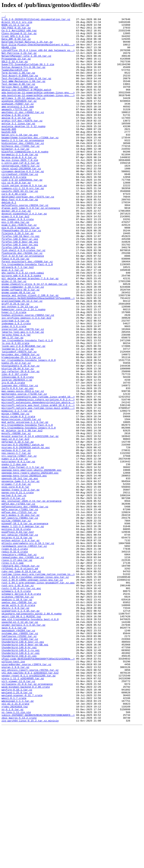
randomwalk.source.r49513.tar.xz (24, 652)
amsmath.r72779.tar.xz (17, 128)
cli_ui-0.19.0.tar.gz (16, 216)
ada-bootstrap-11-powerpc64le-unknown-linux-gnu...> (38, 108)
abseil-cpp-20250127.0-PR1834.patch (26, 105)
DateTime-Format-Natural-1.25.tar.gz (27, 47)
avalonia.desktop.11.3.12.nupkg (23, 149)
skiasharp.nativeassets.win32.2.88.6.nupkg (31, 734)
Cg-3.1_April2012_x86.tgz (19, 34)
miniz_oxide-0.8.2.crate (18, 497)
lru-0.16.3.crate (13, 456)
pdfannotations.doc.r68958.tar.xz (25, 605)
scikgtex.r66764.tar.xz (18, 713)
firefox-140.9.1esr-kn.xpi (20, 291)
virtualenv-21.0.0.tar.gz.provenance (27, 818)
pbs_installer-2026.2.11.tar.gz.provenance (31, 598)
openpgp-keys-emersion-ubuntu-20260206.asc (31, 561)
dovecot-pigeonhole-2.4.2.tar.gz (24, 254)
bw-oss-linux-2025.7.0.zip (20, 189)
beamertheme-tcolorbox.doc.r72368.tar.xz (30, 162)
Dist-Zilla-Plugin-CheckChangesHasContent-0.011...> (38, 51)
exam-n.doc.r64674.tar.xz (19, 267)
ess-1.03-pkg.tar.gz (15, 264)
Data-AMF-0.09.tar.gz (16, 44)
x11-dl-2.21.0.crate (15, 842)
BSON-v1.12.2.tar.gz (15, 27)
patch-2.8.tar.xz (13, 595)
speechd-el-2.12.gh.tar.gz (20, 744)
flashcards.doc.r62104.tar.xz (22, 301)
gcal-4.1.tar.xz (12, 321)
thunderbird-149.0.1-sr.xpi (21, 781)
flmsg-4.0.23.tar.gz (15, 308)
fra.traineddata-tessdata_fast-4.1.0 (27, 314)
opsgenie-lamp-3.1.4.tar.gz (21, 575)
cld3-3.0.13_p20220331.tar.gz (22, 213)
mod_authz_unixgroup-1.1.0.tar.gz (25, 504)
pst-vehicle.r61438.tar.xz (20, 639)
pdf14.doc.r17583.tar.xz (18, 602)
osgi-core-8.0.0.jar (15, 581)
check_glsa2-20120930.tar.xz (21, 199)
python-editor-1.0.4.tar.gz (21, 646)
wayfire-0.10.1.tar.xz (17, 825)
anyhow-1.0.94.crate (15, 135)
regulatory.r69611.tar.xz (19, 663)
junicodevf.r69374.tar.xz (19, 419)
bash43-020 (9, 155)
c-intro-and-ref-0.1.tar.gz (21, 193)
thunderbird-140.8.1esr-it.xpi (23, 767)
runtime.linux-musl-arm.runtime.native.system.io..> (38, 686)
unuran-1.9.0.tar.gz (15, 798)
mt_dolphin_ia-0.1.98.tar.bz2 (22, 514)
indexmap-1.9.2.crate (16, 385)
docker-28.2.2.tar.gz (16, 250)
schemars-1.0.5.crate (16, 706)
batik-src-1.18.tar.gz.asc (20, 159)
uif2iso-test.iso (13, 791)
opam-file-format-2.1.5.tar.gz (23, 558)
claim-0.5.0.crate (14, 210)
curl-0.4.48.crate (14, 230)
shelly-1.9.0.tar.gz (15, 727)
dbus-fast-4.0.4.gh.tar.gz (20, 237)
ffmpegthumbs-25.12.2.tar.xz (21, 274)
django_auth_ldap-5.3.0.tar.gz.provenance (31, 247)
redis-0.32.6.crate (15, 659)
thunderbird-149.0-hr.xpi (19, 774)
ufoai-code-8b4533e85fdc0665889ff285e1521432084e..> (38, 788)
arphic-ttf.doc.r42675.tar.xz (22, 142)
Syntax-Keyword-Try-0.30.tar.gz (23, 78)
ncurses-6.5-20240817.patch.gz (23, 531)
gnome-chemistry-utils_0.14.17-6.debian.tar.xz (34, 338)
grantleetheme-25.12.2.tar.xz (22, 358)
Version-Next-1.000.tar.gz (20, 101)
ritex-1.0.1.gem (12, 673)
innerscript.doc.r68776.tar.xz (23, 392)
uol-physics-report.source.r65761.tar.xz (30, 801)
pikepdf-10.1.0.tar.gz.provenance (25, 625)
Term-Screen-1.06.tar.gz (18, 85)
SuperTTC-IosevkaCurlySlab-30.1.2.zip (28, 74)
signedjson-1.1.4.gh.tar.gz (21, 730)
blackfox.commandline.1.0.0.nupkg (25, 179)
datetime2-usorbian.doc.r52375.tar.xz (28, 233)
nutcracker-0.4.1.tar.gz (18, 551)
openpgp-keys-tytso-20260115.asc (24, 568)
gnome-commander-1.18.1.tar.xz (23, 341)
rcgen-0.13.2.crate (15, 656)
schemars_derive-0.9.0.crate (21, 710)
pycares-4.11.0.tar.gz (17, 642)
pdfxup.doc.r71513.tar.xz (19, 612)
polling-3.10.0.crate (16, 632)
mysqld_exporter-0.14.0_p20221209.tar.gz (30, 521)
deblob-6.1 (9, 240)
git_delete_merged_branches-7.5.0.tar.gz (30, 331)
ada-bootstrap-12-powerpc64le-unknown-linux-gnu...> (38, 112)
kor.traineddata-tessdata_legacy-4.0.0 (29, 429)
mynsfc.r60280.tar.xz (16, 517)
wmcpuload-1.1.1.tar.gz (18, 838)
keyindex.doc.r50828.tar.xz (21, 423)
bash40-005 (9, 152)
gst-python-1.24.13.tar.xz (20, 365)
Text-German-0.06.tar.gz (18, 98)
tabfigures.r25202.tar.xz (19, 761)
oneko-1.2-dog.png (14, 554)
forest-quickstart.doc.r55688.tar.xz (27, 311)
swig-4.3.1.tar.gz (14, 750)
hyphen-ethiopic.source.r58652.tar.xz (28, 375)
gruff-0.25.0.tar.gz (15, 362)
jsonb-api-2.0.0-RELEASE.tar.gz (23, 412)
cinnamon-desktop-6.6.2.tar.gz (23, 203)
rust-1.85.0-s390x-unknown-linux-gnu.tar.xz (32, 693)
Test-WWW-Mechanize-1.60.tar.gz (23, 95)
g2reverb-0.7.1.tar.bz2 (18, 318)
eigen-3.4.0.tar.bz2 (15, 257)
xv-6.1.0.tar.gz (12, 848)
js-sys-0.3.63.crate (15, 409)
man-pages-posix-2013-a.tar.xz (23, 466)
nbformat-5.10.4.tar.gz (18, 527)
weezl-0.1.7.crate (14, 835)
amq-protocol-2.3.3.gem (18, 125)
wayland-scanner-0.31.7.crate (22, 832)
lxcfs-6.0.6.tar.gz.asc (18, 463)
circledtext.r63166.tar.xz (20, 206)
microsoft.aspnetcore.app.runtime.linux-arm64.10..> (38, 473)
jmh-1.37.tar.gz (12, 402)
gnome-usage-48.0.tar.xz (18, 348)
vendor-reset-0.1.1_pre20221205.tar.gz (29, 808)
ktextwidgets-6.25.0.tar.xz (21, 436)
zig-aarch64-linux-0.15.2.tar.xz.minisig (30, 862)
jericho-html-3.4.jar (16, 399)
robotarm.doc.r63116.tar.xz (21, 676)
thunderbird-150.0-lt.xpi (19, 784)
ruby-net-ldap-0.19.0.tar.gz (21, 683)
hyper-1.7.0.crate (14, 372)
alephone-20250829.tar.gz (19, 118)
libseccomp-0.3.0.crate (18, 450)
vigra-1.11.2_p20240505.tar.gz (23, 811)
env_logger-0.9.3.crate (18, 260)
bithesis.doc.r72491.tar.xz (21, 172)
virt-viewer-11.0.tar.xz (18, 815)
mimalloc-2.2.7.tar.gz (17, 490)
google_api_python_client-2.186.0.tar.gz (30, 352)
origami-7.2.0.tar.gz (16, 578)
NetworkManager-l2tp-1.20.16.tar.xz (26, 64)
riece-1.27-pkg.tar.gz (17, 669)
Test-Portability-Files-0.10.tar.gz (26, 91)
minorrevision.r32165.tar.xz (21, 500)
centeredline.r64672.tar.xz (21, 196)
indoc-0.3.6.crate (14, 389)
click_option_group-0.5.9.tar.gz (24, 220)
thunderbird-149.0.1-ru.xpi (21, 777)
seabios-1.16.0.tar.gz (17, 717)
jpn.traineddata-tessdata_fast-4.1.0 (27, 406)
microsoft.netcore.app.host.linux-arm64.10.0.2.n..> (38, 483)
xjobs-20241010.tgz (15, 845)
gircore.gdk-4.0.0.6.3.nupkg (21, 328)
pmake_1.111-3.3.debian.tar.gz (23, 629)
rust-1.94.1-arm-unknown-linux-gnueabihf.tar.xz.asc (38, 696)
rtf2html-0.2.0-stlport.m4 (20, 679)
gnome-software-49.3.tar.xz (21, 345)
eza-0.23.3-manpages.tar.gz (21, 270)
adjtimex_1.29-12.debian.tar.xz (23, 115)
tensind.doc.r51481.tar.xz (20, 764)
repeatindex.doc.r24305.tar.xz (23, 666)
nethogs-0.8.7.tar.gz (16, 537)
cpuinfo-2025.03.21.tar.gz (20, 226)
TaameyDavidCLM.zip (15, 81)
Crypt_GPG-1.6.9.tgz (15, 41)
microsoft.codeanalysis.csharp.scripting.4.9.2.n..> (38, 477)
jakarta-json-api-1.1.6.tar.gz (23, 396)
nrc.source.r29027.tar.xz (19, 544)
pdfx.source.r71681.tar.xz (20, 608)
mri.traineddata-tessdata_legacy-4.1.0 (29, 510)
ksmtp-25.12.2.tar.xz (16, 433)
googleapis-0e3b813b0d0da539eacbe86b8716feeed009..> (38, 355)
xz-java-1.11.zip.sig (16, 852)
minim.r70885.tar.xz (15, 494)
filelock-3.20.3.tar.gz (18, 277)
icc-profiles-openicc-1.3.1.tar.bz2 (26, 379)
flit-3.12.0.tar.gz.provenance (23, 304)
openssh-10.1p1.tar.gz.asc (20, 571)
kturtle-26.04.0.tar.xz (18, 439)
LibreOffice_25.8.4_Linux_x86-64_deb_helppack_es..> (38, 57)
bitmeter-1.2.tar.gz (15, 176)
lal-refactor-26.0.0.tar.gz (21, 443)
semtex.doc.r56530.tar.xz (19, 720)
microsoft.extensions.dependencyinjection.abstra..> (38, 480)
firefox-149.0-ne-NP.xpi (18, 294)
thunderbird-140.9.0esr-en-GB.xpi (25, 771)
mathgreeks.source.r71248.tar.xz (24, 470)
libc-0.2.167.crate (15, 446)
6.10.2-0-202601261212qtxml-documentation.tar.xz (36, 20)
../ (4, 17)
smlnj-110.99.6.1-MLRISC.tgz (21, 737)
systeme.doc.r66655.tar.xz (20, 757)
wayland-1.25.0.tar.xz (17, 828)
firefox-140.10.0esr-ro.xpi (21, 281)
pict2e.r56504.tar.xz (16, 622)
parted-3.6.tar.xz (14, 592)
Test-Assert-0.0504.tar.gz (20, 88)
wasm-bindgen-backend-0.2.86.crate (26, 821)
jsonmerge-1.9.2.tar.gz (18, 416)
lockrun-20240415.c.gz (17, 453)
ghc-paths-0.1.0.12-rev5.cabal (23, 325)
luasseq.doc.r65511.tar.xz (20, 460)
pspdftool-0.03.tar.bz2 (18, 636)
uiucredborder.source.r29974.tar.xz (26, 794)
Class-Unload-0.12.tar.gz (19, 37)
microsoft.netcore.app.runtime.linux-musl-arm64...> (38, 487)
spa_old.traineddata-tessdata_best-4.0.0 (30, 740)
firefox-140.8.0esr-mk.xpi (20, 287)
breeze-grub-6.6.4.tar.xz (19, 186)
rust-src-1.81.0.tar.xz (18, 700)
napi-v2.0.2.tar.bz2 (15, 524)
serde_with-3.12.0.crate (18, 723)
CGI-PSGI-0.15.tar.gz (16, 30)
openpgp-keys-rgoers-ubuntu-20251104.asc (30, 565)
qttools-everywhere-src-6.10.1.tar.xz (28, 649)
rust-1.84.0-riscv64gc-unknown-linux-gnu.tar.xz (35, 690)
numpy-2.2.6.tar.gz (15, 548)
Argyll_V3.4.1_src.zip (17, 24)
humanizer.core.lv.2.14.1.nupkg (23, 368)
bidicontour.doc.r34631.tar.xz (23, 169)
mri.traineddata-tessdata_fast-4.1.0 (27, 507)
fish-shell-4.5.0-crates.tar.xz (23, 297)
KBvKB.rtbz (9, 54)
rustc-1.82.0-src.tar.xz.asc (21, 703)
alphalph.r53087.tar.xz (18, 122)
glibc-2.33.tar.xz (14, 335)
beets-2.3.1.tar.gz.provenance (23, 166)
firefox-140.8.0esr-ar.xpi (20, 284)
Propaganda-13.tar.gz (16, 68)
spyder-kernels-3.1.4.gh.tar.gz (23, 747)
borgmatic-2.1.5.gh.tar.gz (20, 183)
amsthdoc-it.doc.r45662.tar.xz (23, 132)
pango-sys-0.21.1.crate (18, 588)
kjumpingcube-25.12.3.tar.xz (21, 426)
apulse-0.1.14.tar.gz (16, 139)
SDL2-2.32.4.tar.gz (15, 71)
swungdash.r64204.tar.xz (18, 754)
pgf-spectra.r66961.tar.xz (20, 619)
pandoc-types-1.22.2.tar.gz (21, 585)
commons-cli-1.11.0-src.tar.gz (23, 223)
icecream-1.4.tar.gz (15, 382)
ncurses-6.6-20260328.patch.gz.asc (26, 534)
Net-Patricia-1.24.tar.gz (19, 61)
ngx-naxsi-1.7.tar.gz (16, 541)
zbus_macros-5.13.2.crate (19, 859)
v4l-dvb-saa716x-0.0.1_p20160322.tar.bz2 (30, 805)
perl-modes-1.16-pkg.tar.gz (21, 615)
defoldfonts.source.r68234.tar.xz (25, 243)
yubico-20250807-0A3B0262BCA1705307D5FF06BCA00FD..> (38, 855)
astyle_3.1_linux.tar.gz (18, 145)
